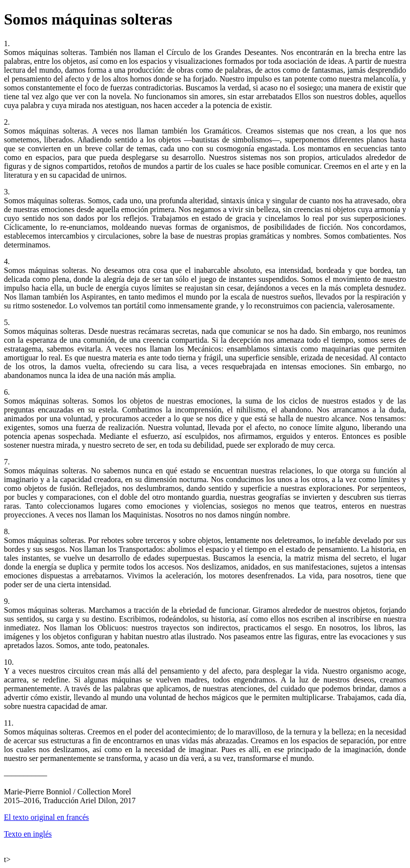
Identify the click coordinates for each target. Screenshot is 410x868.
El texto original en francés (46, 817)
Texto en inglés (28, 834)
